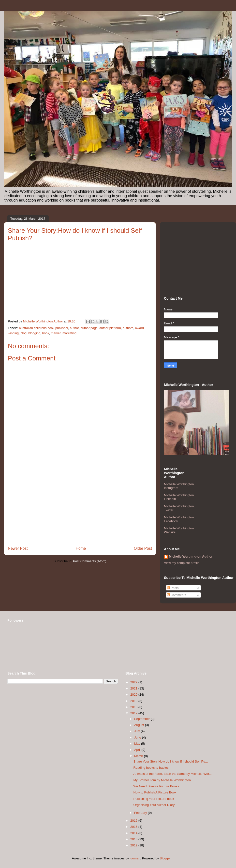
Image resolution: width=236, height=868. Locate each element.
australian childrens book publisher (44, 328)
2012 (134, 845)
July (138, 731)
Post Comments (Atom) (90, 561)
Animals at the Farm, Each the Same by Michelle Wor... (172, 774)
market (56, 333)
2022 (134, 682)
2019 (134, 701)
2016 (134, 821)
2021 (134, 688)
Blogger (165, 858)
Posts (173, 588)
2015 (134, 827)
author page (89, 328)
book (46, 333)
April (138, 750)
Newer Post (18, 548)
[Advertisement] (80, 507)
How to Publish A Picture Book (155, 792)
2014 (134, 833)
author (74, 328)
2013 (134, 839)
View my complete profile (182, 563)
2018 (134, 707)
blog (23, 333)
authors (128, 328)
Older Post (143, 548)
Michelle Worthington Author (191, 556)
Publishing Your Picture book (154, 799)
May (138, 744)
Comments (177, 595)
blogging (34, 333)
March (139, 756)
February (141, 813)
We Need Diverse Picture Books (156, 786)
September (142, 719)
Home (81, 548)
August (140, 725)
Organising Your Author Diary (154, 805)
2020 (134, 695)
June (138, 737)
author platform (110, 328)
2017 (134, 713)
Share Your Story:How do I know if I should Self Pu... (170, 761)
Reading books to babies (151, 768)
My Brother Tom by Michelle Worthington (162, 780)
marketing (69, 333)
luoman (135, 858)
